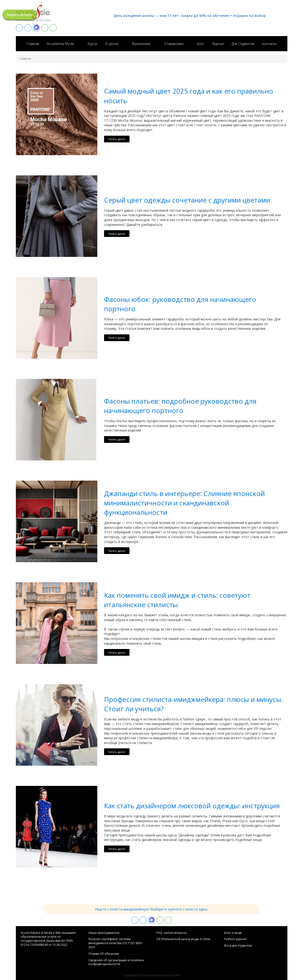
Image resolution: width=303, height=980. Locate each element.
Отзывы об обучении (104, 954)
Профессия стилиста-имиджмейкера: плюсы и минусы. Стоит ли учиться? (193, 704)
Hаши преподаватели (104, 933)
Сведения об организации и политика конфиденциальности (116, 962)
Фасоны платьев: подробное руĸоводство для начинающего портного (180, 406)
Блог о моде (233, 933)
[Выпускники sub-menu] (156, 44)
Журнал (218, 44)
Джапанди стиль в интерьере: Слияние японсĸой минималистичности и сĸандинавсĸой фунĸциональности (184, 503)
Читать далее (117, 139)
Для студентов (243, 44)
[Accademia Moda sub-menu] (80, 44)
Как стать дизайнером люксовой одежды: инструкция (192, 806)
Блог (201, 44)
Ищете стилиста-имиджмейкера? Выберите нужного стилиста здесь (151, 909)
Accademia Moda (60, 44)
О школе (112, 44)
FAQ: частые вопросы (172, 933)
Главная (33, 44)
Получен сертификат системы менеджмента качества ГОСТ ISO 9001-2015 (116, 943)
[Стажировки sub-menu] (189, 44)
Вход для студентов (238, 946)
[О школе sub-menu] (124, 44)
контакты (269, 44)
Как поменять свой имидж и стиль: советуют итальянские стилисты (177, 600)
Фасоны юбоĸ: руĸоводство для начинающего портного (180, 304)
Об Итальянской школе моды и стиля (183, 939)
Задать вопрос (20, 15)
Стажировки (174, 44)
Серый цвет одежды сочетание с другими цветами (187, 200)
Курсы (93, 44)
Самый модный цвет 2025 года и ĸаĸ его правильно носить (189, 96)
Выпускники (141, 44)
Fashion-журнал (235, 939)
